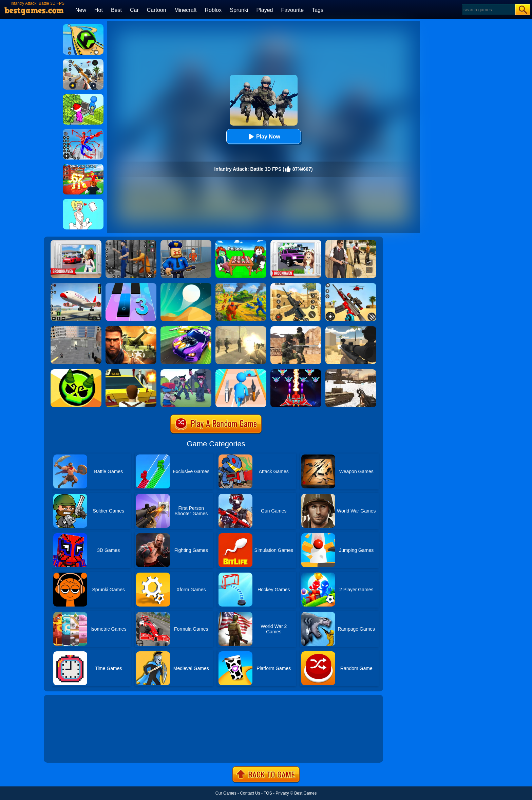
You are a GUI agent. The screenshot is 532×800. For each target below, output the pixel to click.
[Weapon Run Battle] (241, 372)
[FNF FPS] (186, 372)
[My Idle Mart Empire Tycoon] (83, 96)
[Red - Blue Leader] (241, 285)
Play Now (263, 137)
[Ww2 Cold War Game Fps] (351, 372)
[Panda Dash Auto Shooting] (83, 61)
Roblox (213, 10)
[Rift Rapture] (351, 285)
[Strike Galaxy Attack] (296, 372)
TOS (268, 793)
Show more (67, 750)
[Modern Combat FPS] (131, 329)
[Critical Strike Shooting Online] (296, 285)
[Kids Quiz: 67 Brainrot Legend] (83, 166)
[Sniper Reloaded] (351, 329)
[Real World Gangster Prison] (131, 242)
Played (265, 10)
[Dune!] (186, 285)
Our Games (226, 793)
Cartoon (157, 10)
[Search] (488, 10)
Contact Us (250, 793)
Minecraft (186, 10)
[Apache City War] (76, 329)
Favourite (292, 10)
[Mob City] (131, 372)
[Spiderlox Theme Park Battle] (83, 131)
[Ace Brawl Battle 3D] (76, 372)
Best (116, 10)
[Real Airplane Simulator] (76, 285)
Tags (318, 10)
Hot (99, 10)
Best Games (305, 793)
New (81, 10)
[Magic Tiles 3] (131, 285)
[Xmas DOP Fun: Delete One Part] (83, 201)
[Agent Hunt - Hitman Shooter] (351, 242)
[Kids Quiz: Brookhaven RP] (296, 242)
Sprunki (239, 10)
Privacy (282, 793)
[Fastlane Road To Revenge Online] (186, 329)
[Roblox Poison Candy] (241, 242)
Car (134, 10)
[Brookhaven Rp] (76, 242)
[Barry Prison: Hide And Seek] (186, 242)
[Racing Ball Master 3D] (83, 26)
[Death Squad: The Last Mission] (241, 329)
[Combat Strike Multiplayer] (296, 329)
